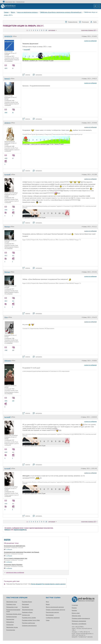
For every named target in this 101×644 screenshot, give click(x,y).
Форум (7, 540)
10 (46, 30)
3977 (6, 254)
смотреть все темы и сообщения (14, 572)
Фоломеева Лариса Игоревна (13, 565)
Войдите (7, 530)
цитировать (37, 75)
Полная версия (20, 2)
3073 (6, 66)
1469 (6, 111)
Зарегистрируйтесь (20, 530)
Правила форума (71, 22)
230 (14, 399)
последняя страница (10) (89, 30)
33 (14, 111)
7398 (6, 348)
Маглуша (7, 227)
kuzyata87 (27, 49)
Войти (94, 22)
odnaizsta (7, 123)
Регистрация (9, 2)
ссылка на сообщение (90, 41)
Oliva (6, 317)
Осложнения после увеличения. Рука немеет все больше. (22, 552)
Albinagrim (8, 361)
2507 (6, 208)
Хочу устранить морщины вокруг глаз (16, 558)
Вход (14, 2)
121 (14, 208)
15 (14, 66)
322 (14, 254)
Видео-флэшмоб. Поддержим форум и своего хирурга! (48, 584)
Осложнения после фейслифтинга (15, 546)
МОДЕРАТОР (8, 36)
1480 (6, 156)
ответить (26, 75)
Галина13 (7, 79)
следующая (52, 30)
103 (14, 348)
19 (14, 156)
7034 (6, 399)
